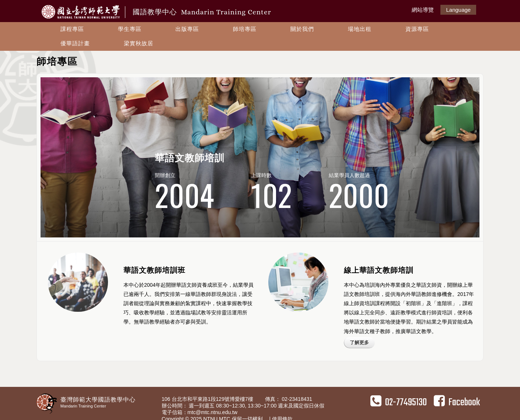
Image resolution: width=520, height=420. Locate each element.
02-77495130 (399, 402)
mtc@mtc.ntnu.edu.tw (213, 412)
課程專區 (72, 29)
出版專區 (187, 29)
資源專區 (417, 29)
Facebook (457, 402)
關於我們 (302, 29)
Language (458, 10)
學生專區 (130, 29)
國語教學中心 (202, 12)
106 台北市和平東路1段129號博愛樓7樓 (208, 399)
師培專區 (245, 29)
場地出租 (360, 29)
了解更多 (359, 343)
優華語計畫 (75, 43)
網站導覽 (423, 10)
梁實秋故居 (139, 43)
